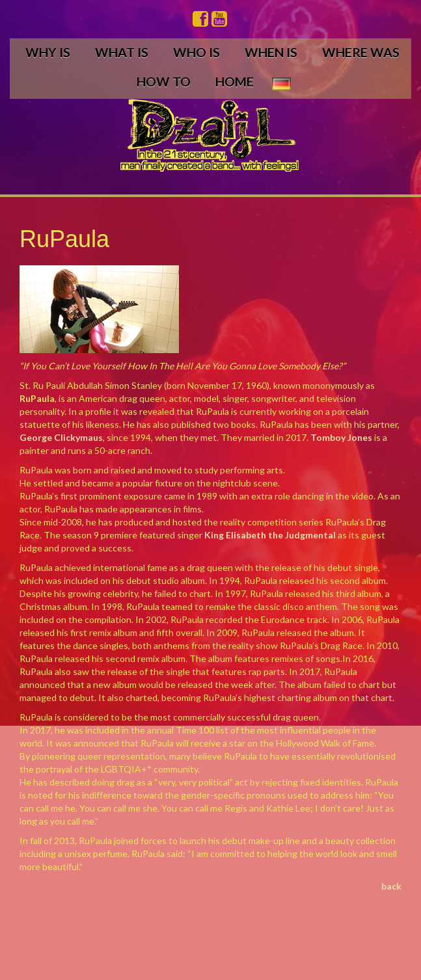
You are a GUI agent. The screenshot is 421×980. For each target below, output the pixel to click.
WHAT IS (122, 52)
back (391, 886)
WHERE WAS (361, 52)
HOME (235, 82)
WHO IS (197, 52)
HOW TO (164, 82)
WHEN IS (271, 52)
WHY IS (48, 52)
